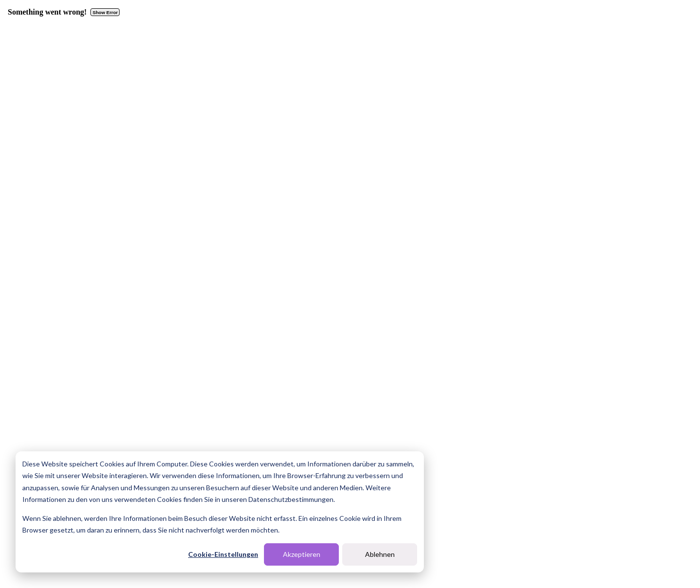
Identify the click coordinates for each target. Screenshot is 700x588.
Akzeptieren (302, 554)
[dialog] (220, 512)
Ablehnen (380, 554)
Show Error (105, 12)
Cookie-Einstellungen (223, 554)
